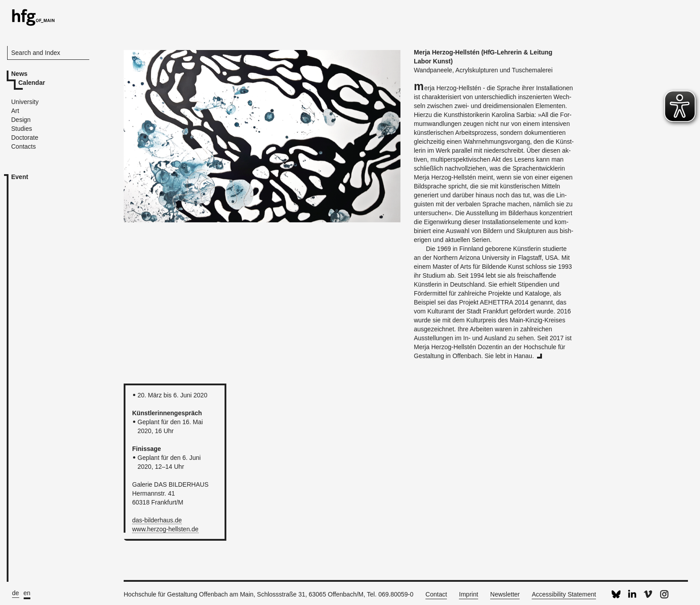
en (27, 593)
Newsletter (505, 594)
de (16, 593)
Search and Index (36, 53)
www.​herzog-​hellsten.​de (165, 529)
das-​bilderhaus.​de (157, 520)
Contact (436, 594)
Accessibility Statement (564, 594)
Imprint (469, 594)
